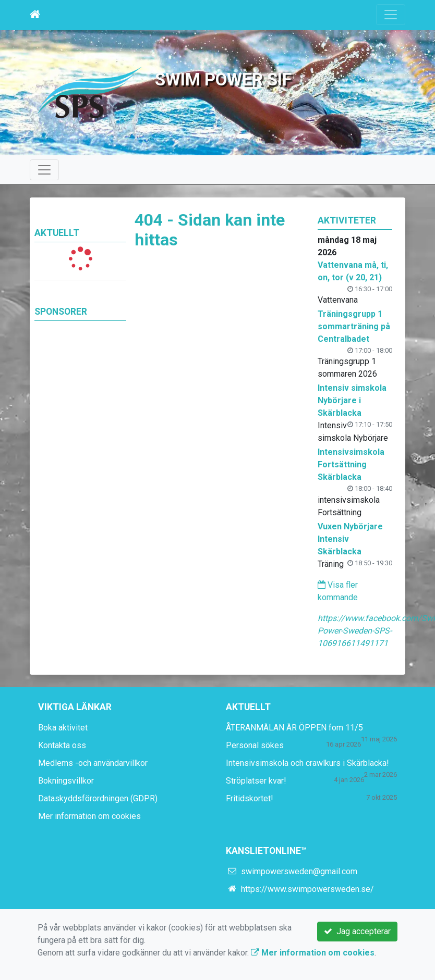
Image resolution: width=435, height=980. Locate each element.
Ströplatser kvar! (256, 781)
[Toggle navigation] (391, 15)
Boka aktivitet (63, 728)
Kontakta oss (62, 745)
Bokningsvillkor (66, 781)
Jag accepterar (357, 931)
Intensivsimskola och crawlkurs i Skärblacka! (307, 763)
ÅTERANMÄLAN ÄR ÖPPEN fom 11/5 (294, 728)
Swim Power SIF (223, 79)
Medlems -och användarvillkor (93, 763)
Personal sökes (255, 745)
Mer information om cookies (89, 816)
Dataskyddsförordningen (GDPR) (98, 798)
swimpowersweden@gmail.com (299, 871)
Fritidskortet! (250, 798)
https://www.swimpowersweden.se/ (307, 889)
